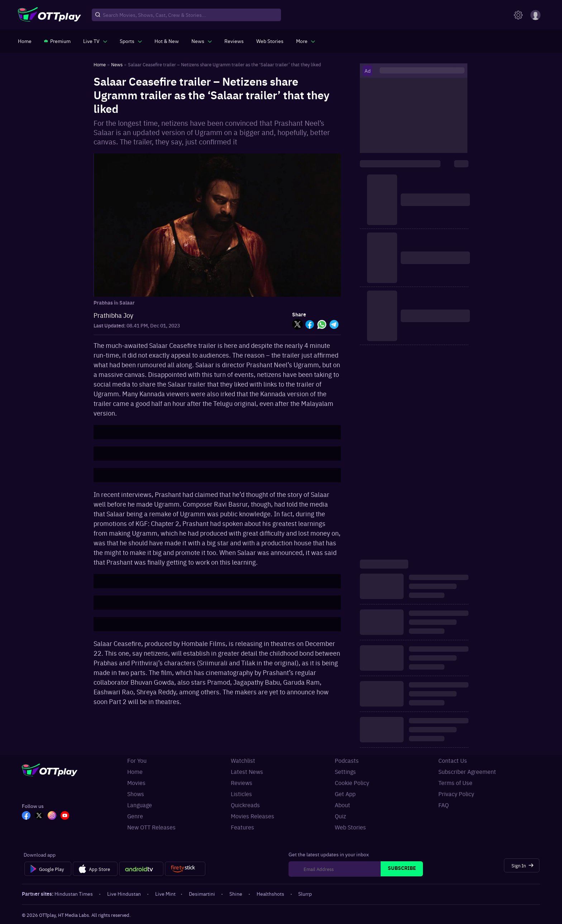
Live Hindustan (125, 894)
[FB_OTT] (26, 816)
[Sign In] (522, 865)
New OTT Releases (151, 827)
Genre (135, 816)
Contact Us (453, 760)
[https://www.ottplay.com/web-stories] (270, 41)
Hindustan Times (74, 894)
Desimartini (203, 894)
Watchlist (243, 760)
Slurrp (305, 894)
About (342, 805)
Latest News (247, 771)
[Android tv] (141, 869)
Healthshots (271, 894)
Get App (345, 794)
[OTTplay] (49, 15)
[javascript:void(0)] (95, 41)
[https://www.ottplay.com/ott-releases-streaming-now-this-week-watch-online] (167, 41)
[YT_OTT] (65, 816)
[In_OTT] (52, 816)
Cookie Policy (352, 782)
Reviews (242, 782)
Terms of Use (455, 782)
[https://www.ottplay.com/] (25, 41)
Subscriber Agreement (467, 771)
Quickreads (245, 805)
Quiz (340, 816)
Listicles (241, 794)
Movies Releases (253, 816)
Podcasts (347, 760)
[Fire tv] (185, 869)
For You (137, 760)
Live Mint (165, 894)
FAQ (444, 805)
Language (140, 805)
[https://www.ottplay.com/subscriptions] (57, 41)
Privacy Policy (456, 794)
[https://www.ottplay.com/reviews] (234, 41)
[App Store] (95, 869)
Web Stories (350, 827)
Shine (236, 894)
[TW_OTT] (39, 816)
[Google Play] (48, 869)
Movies (136, 782)
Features (242, 827)
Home (135, 771)
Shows (136, 794)
